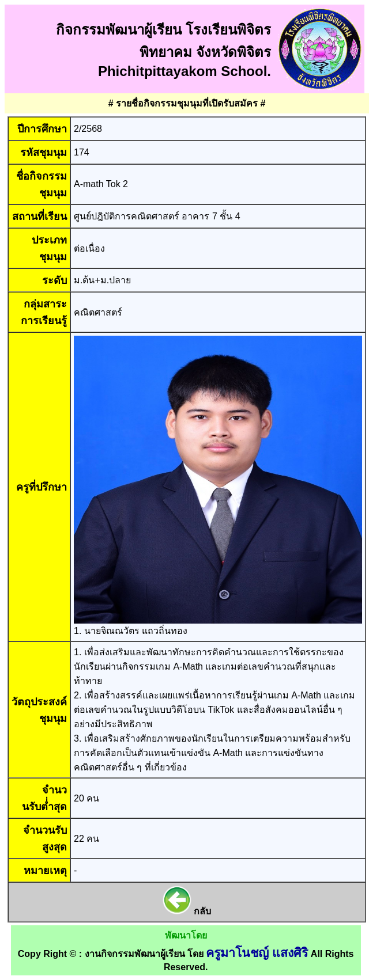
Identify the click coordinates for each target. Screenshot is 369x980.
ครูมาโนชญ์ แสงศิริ (257, 953)
